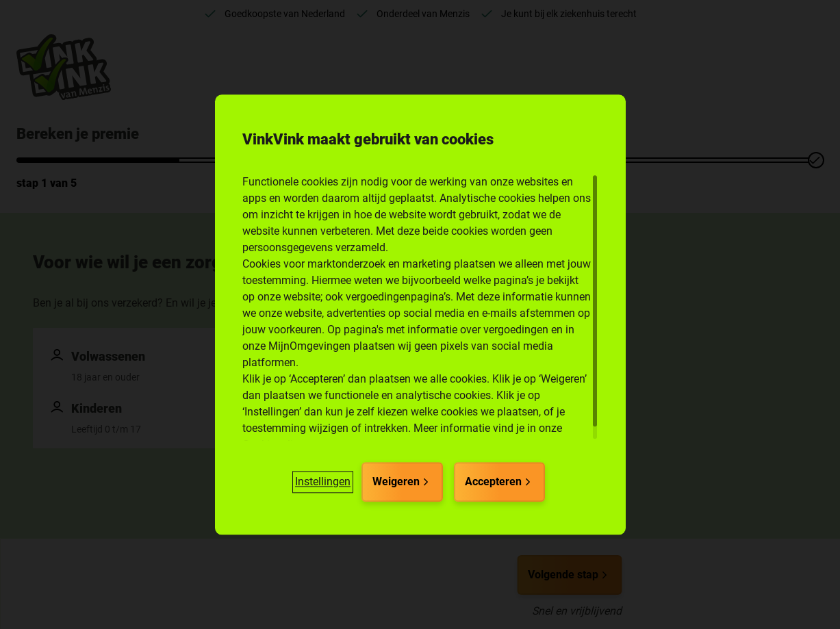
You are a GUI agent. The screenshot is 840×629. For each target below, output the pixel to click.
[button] (323, 482)
